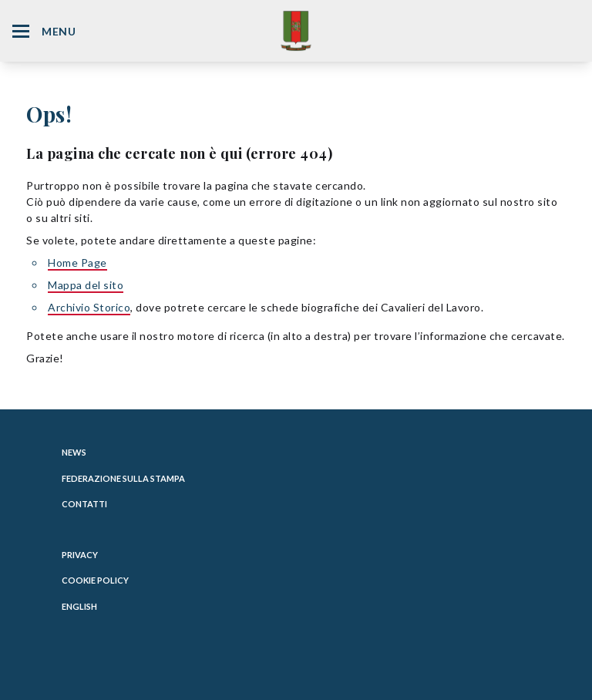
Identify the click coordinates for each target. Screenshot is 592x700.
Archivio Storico (89, 307)
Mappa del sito (86, 285)
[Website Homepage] (296, 30)
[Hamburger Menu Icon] (21, 31)
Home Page (77, 262)
